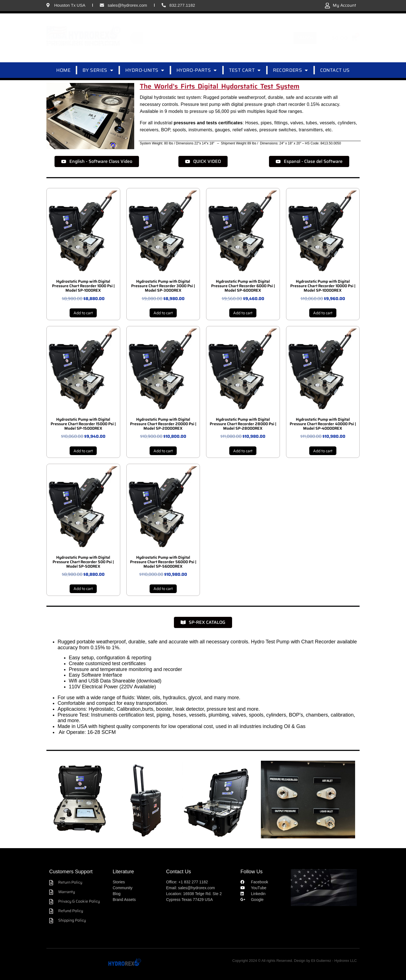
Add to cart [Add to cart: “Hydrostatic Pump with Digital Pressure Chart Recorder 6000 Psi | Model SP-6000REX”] (243, 313)
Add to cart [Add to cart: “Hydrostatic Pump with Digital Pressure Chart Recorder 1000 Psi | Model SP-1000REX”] (83, 313)
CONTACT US (335, 70)
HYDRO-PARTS (197, 70)
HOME (63, 70)
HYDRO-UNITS (145, 70)
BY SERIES (98, 70)
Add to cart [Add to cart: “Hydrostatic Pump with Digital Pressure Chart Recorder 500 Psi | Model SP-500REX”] (83, 589)
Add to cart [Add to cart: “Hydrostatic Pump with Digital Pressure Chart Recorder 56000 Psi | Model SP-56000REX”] (163, 589)
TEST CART (245, 70)
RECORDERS (291, 70)
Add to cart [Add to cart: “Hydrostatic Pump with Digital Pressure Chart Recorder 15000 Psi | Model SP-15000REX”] (83, 451)
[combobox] (212, 38)
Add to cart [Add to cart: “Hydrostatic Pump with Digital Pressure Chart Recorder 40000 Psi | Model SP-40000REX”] (323, 451)
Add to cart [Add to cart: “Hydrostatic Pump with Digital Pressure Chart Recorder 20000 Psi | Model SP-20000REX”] (163, 451)
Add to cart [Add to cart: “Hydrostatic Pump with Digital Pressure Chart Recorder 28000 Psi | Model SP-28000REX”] (243, 451)
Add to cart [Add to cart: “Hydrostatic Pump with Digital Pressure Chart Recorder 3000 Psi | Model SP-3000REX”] (163, 313)
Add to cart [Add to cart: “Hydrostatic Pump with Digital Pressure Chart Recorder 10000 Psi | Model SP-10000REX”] (323, 313)
